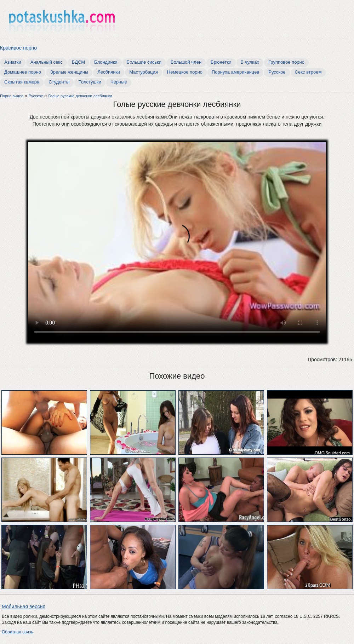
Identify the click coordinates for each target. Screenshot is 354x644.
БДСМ (78, 62)
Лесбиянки (109, 72)
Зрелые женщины (69, 72)
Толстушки (90, 82)
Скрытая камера (22, 82)
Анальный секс (47, 62)
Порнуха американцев (235, 72)
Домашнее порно (23, 72)
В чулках (250, 62)
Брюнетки (221, 62)
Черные (119, 82)
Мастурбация (144, 72)
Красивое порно (18, 48)
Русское (277, 72)
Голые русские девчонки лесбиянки (80, 96)
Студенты (59, 82)
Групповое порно (286, 62)
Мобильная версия (24, 606)
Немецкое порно (185, 72)
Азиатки (13, 62)
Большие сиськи (144, 62)
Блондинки (106, 62)
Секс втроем (308, 72)
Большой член (186, 62)
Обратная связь (17, 632)
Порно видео (12, 96)
